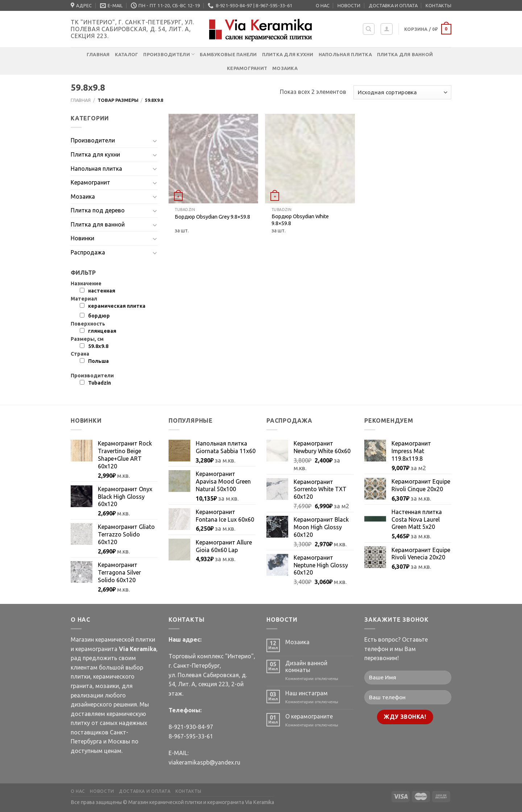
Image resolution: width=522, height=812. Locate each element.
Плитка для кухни (288, 54)
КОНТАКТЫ (438, 5)
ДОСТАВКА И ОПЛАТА (393, 5)
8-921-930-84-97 (191, 727)
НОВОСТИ (349, 5)
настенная (102, 291)
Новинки (82, 238)
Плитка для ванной (405, 54)
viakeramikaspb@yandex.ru (204, 762)
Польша (98, 361)
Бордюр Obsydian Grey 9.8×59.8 (212, 217)
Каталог (127, 54)
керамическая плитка (117, 306)
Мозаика (285, 68)
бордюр (99, 316)
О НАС (323, 5)
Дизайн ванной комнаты (306, 666)
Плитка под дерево (98, 210)
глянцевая (102, 331)
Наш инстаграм (306, 693)
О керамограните (309, 716)
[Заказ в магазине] (402, 92)
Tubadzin (100, 383)
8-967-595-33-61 (191, 736)
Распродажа (88, 252)
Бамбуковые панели (228, 54)
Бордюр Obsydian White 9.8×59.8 (300, 220)
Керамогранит (247, 68)
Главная (98, 54)
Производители (169, 54)
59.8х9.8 (98, 346)
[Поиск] (369, 29)
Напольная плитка (345, 54)
